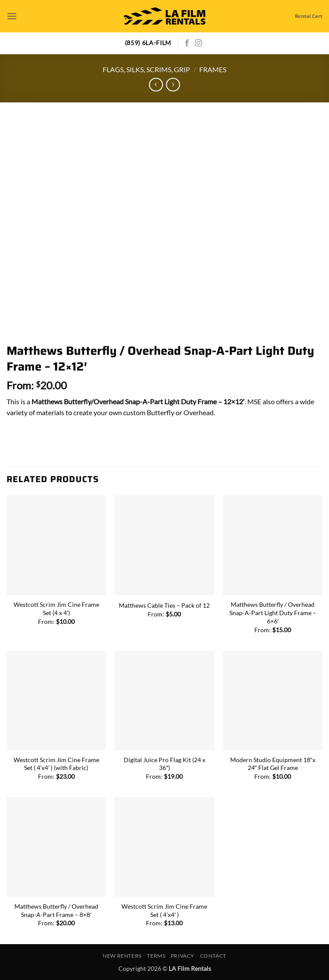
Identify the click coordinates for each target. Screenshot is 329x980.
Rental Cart (309, 16)
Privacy (183, 956)
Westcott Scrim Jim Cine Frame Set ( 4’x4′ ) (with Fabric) (56, 764)
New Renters (122, 956)
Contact (213, 956)
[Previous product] (173, 85)
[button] (12, 16)
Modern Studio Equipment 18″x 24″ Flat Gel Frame (273, 764)
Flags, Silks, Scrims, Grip (146, 69)
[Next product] (156, 85)
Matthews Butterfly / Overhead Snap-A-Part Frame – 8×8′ (56, 910)
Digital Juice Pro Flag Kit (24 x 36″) (164, 764)
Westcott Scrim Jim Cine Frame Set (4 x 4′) (56, 609)
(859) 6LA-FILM (148, 43)
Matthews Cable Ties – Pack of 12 (164, 605)
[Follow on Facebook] (187, 43)
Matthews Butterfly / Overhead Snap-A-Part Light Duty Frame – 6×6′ (273, 612)
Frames (213, 69)
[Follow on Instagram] (198, 43)
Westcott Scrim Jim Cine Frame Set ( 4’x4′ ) (164, 910)
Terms (156, 956)
